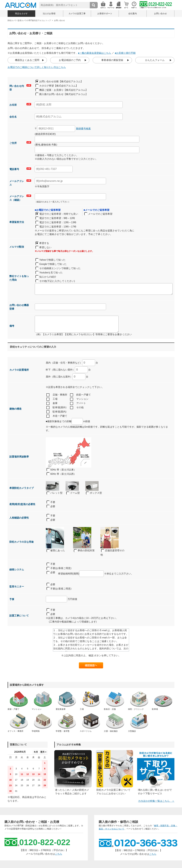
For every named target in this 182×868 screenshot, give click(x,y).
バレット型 (55, 493)
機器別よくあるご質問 (27, 60)
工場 (52, 399)
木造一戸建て (57, 416)
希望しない (45, 247)
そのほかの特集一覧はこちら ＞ (156, 801)
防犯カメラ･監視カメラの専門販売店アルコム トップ (29, 20)
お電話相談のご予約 (70, 60)
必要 (53, 506)
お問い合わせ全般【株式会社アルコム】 (61, 81)
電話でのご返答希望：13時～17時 (58, 227)
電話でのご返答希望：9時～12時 (57, 218)
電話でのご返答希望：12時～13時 (58, 222)
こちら (59, 854)
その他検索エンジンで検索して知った (60, 268)
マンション (79, 399)
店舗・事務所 (57, 395)
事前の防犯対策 (84, 551)
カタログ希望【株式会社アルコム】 (59, 86)
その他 (77, 408)
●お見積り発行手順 (125, 53)
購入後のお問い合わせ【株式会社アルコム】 (64, 94)
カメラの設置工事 (77, 13)
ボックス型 (94, 493)
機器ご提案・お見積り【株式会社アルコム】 (64, 90)
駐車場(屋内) (56, 412)
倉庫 (52, 403)
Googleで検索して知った (53, 264)
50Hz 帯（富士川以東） (63, 470)
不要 (53, 502)
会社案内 (133, 13)
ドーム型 (73, 493)
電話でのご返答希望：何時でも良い (59, 214)
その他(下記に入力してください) (57, 281)
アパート (78, 403)
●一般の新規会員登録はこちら (94, 53)
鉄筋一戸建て (80, 395)
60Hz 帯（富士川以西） (63, 474)
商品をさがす (21, 13)
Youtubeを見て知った (51, 273)
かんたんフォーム (155, 60)
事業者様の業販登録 (112, 60)
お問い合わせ (160, 13)
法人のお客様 (49, 13)
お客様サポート (105, 13)
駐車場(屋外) (56, 408)
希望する (44, 243)
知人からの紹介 (48, 277)
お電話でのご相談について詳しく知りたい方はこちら (37, 67)
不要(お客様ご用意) (59, 568)
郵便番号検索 (83, 129)
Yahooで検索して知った (52, 260)
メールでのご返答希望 (100, 214)
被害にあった (56, 551)
